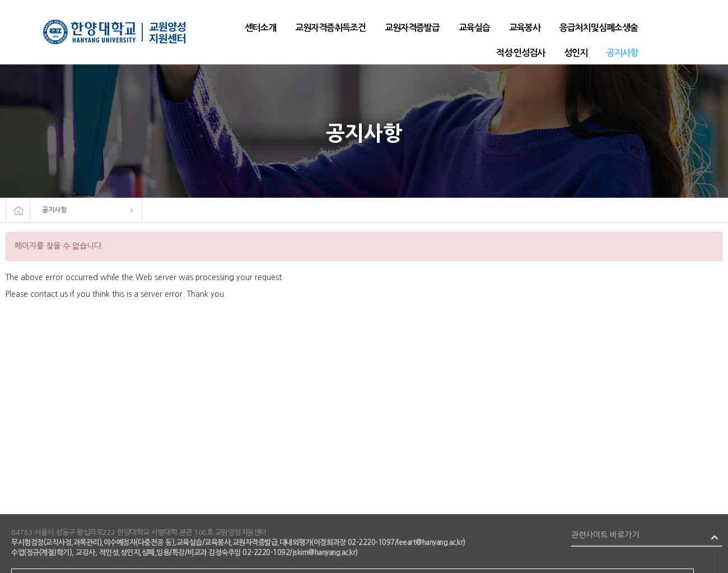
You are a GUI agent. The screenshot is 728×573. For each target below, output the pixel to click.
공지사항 (54, 210)
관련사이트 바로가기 (605, 535)
